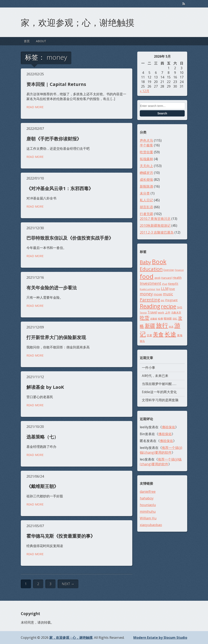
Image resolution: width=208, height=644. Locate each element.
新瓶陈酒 (146, 186)
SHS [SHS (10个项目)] (180, 307)
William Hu (148, 518)
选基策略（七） (42, 437)
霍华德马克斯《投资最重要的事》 (61, 536)
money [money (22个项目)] (146, 294)
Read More (35, 107)
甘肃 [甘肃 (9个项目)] (149, 335)
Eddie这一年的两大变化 (159, 392)
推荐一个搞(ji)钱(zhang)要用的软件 (161, 450)
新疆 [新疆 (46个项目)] (150, 326)
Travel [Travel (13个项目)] (152, 312)
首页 (27, 41)
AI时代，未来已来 (155, 376)
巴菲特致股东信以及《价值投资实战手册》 (70, 238)
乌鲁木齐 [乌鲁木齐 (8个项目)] (176, 313)
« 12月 (145, 91)
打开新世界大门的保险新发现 (56, 337)
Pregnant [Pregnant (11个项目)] (171, 300)
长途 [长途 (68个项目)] (170, 334)
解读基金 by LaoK (45, 387)
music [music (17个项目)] (168, 294)
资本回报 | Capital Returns (56, 84)
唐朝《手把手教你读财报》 (54, 139)
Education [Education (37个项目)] (151, 269)
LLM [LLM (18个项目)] (165, 289)
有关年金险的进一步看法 (52, 287)
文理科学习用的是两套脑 (160, 400)
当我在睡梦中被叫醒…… (159, 384)
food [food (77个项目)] (147, 276)
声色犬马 (146, 140)
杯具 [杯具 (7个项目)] (171, 327)
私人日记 (146, 200)
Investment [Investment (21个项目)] (150, 283)
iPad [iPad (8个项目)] (165, 284)
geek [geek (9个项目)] (157, 278)
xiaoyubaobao (151, 525)
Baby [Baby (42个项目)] (145, 262)
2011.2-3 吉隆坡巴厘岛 (157, 232)
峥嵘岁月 (146, 173)
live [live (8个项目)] (158, 289)
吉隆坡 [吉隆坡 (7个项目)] (154, 319)
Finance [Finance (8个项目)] (179, 270)
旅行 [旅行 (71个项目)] (162, 325)
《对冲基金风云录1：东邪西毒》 (60, 188)
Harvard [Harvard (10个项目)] (166, 278)
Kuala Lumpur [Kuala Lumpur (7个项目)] (148, 289)
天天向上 (146, 166)
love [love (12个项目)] (172, 289)
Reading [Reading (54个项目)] (150, 306)
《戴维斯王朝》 (42, 486)
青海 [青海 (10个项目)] (180, 335)
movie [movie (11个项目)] (158, 294)
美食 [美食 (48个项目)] (158, 334)
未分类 (145, 193)
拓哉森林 (146, 159)
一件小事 (149, 368)
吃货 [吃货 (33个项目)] (145, 318)
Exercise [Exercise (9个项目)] (169, 270)
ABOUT (41, 41)
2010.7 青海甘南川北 (155, 219)
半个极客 (146, 145)
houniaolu (148, 505)
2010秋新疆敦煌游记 (155, 225)
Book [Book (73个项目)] (159, 262)
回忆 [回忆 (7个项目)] (175, 319)
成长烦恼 (146, 180)
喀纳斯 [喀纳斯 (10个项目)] (168, 318)
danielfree (148, 492)
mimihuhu (148, 511)
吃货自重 (146, 152)
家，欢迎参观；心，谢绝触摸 (78, 22)
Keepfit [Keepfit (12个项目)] (173, 284)
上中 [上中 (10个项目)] (168, 312)
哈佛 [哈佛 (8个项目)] (160, 319)
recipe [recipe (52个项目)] (169, 306)
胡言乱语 (146, 207)
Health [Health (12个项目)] (177, 277)
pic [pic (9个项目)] (163, 300)
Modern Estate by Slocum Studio (160, 638)
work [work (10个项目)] (161, 312)
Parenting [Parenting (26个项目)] (150, 300)
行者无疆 (146, 214)
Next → (68, 584)
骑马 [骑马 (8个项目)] (142, 341)
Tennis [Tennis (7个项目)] (143, 313)
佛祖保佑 (168, 427)
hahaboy (147, 498)
